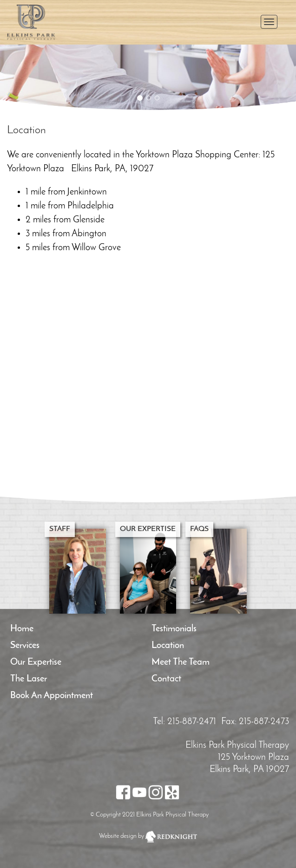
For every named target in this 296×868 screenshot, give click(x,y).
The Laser (29, 679)
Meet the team (181, 662)
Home (22, 629)
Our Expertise (36, 662)
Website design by (122, 836)
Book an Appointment (52, 696)
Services (25, 646)
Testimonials (174, 629)
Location (168, 646)
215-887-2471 (192, 722)
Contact (166, 679)
